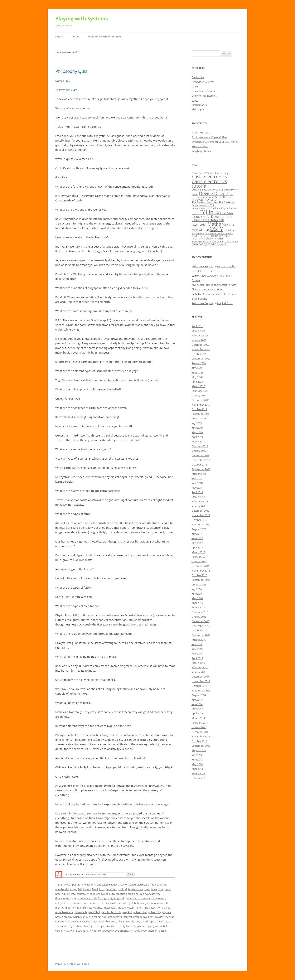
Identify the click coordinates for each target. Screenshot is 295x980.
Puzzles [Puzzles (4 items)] (195, 236)
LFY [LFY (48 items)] (201, 212)
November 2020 (201, 349)
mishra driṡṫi (79, 908)
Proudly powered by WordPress (72, 964)
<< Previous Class (66, 90)
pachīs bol (94, 912)
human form (159, 898)
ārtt (80, 889)
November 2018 (201, 460)
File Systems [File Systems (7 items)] (227, 202)
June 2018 (197, 483)
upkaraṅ (141, 926)
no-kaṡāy (150, 908)
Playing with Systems (82, 18)
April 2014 (197, 713)
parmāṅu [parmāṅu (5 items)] (229, 230)
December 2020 (201, 345)
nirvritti (140, 908)
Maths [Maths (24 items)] (214, 224)
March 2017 (198, 552)
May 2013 (197, 764)
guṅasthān (131, 898)
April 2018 (197, 492)
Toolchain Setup (201, 133)
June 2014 (197, 704)
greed (121, 898)
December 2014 (201, 677)
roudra (108, 917)
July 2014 (197, 700)
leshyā (144, 903)
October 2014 (199, 686)
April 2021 (197, 326)
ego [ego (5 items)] (202, 197)
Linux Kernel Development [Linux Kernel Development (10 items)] (212, 217)
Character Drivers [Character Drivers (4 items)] (230, 190)
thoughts (101, 926)
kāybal (114, 903)
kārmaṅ (76, 903)
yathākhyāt (99, 931)
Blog (76, 37)
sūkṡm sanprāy (64, 926)
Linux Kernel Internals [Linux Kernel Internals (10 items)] (208, 220)
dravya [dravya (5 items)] (195, 197)
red (72, 917)
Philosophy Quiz (71, 71)
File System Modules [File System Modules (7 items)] (205, 202)
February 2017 (200, 557)
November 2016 (201, 571)
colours (110, 894)
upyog (150, 926)
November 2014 (201, 681)
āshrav (87, 889)
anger (73, 889)
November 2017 (201, 515)
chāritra (80, 894)
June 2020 (197, 372)
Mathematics (199, 105)
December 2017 (201, 511)
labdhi (136, 903)
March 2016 (198, 607)
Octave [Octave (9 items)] (204, 230)
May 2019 (197, 432)
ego (74, 898)
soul (137, 921)
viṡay (66, 931)
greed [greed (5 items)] (227, 208)
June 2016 (197, 594)
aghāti (132, 885)
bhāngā (123, 889)
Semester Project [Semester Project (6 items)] (201, 241)
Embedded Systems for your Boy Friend (214, 142)
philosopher (140, 912)
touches (112, 926)
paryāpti (127, 912)
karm (67, 903)
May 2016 (197, 598)
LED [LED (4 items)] (194, 213)
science (59, 921)
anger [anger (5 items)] (228, 173)
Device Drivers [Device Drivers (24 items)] (214, 193)
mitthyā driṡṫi (95, 908)
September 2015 (201, 635)
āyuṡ (102, 889)
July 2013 (197, 755)
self (77, 921)
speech (154, 921)
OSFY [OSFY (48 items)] (216, 229)
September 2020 (201, 359)
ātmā (95, 889)
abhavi (114, 885)
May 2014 (197, 709)
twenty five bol (126, 926)
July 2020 (197, 368)
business (69, 894)
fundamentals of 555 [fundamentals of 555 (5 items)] (203, 205)
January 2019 (199, 451)
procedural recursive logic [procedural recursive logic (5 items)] (219, 233)
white (74, 931)
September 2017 (201, 524)
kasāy (106, 903)
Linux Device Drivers (203, 91)
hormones (144, 898)
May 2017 (197, 543)
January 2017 (199, 561)
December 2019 (201, 400)
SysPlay (60, 37)
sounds (145, 921)
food (100, 898)
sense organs (88, 921)
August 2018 (199, 474)
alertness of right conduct (152, 885)
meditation (167, 903)
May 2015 (197, 654)
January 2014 (199, 727)
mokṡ (121, 908)
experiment (84, 898)
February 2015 (200, 667)
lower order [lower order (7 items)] (199, 225)
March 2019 (198, 442)
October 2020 (199, 354)
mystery (130, 908)
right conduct (83, 917)
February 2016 (200, 612)
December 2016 (201, 566)
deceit (129, 894)
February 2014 (200, 723)
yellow (110, 931)
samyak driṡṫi (131, 917)
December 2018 (201, 455)
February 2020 (200, 391)
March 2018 (198, 497)
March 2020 (198, 386)
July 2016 (197, 589)
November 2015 (201, 626)
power (59, 917)
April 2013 (197, 769)
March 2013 (198, 773)
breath (59, 894)
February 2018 (200, 501)
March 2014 (198, 718)
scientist (69, 921)
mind (68, 908)
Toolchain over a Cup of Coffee (209, 137)
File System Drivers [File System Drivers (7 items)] (204, 200)
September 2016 (201, 580)
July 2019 (197, 423)
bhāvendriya (135, 889)
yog (117, 931)
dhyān (147, 894)
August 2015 (199, 640)
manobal (154, 903)
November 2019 (201, 405)
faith (94, 898)
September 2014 (201, 690)
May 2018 (197, 488)
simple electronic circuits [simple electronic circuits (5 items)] (225, 241)
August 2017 (199, 529)
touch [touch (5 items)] (223, 244)
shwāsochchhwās (115, 921)
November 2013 (201, 736)
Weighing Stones (201, 151)
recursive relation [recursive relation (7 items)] (203, 238)
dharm (138, 894)
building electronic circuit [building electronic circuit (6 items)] (206, 190)
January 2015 (199, 672)
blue (161, 889)
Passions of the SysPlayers (104, 37)
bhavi (147, 889)
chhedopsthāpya (95, 894)
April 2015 (197, 658)
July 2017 (197, 534)
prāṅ (66, 917)
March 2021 (198, 331)
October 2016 (199, 575)
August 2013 (199, 750)
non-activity (164, 908)
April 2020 (197, 382)
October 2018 (199, 465)
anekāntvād (62, 889)
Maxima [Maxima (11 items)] (228, 224)
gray (114, 898)
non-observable (64, 912)
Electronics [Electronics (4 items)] (229, 197)
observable (81, 912)
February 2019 (200, 446)
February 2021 (200, 336)
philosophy (155, 912)
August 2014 (199, 695)
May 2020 (197, 377)
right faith (97, 917)
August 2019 (199, 418)
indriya (59, 903)
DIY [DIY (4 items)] (232, 194)
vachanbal (161, 926)
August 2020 (199, 363)
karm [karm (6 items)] (234, 208)
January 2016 (199, 617)
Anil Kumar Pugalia (155, 931)
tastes (77, 926)
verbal (59, 931)
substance (165, 921)
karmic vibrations (91, 903)
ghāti (107, 898)
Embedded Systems (203, 82)
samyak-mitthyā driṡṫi (152, 917)
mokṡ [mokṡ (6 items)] (195, 230)
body (168, 889)
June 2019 (197, 428)
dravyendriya (63, 898)
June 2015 (197, 649)
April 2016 (197, 603)
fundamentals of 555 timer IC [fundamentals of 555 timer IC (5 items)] (207, 208)
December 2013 (201, 732)
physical (167, 912)
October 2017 (199, 520)
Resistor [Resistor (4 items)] (219, 239)
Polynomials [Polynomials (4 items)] (198, 233)
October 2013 (199, 741)
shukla (100, 921)
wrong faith (85, 931)
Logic (195, 100)
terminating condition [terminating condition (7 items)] (206, 244)
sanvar (170, 917)
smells (130, 921)
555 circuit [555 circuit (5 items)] (197, 173)
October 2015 (199, 630)
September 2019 (201, 414)
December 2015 (201, 621)
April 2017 (197, 548)
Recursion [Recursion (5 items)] (205, 236)
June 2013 (197, 760)
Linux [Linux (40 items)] (213, 212)
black (154, 889)
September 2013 (201, 746)
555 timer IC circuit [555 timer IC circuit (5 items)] (214, 173)
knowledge (125, 903)
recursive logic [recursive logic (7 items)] (220, 236)
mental (59, 908)
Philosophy (90, 885)
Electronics (198, 77)
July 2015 (197, 644)
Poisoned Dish (200, 146)
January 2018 (199, 506)
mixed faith (110, 908)
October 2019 (199, 409)
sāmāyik (118, 917)
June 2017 (197, 538)
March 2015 (198, 663)
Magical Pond (225, 303)
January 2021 (199, 340)
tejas (92, 926)
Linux (195, 86)
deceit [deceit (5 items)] (195, 194)
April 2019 (197, 437)
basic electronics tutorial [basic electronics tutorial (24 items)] (209, 183)
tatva (85, 926)
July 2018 (197, 478)
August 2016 (199, 584)
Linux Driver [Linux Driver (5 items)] (227, 213)
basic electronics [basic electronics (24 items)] (209, 177)
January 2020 (199, 395)
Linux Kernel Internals (204, 96)
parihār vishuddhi (111, 912)
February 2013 (200, 778)
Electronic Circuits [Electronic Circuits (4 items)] (213, 197)
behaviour (111, 889)
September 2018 (201, 469)
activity (123, 885)
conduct (120, 894)
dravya (155, 894)
